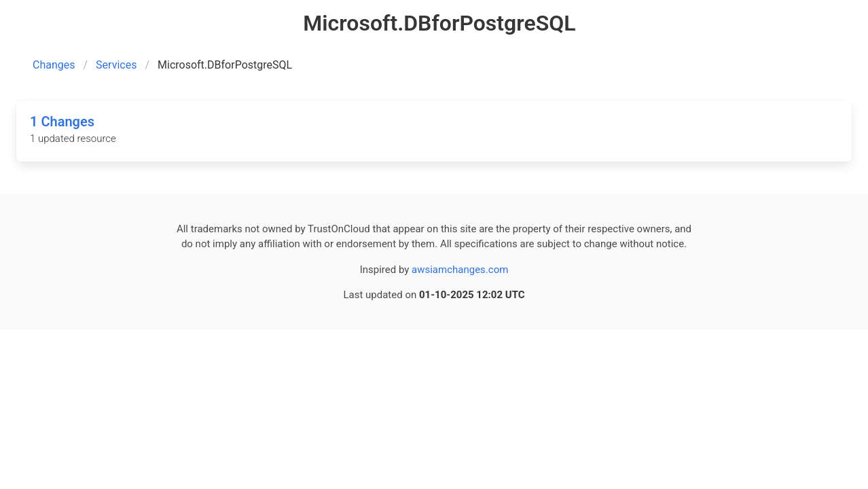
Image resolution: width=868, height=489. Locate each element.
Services (116, 65)
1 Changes (62, 122)
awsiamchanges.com (460, 270)
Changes (54, 65)
